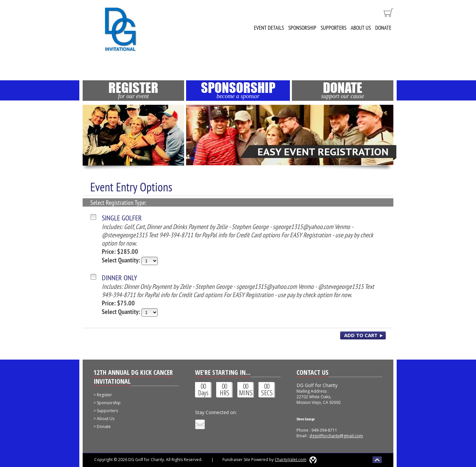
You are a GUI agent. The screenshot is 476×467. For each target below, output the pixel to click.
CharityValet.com (291, 460)
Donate (383, 28)
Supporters (334, 28)
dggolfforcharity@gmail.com (336, 436)
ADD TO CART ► (364, 335)
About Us (361, 28)
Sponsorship (302, 28)
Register (133, 90)
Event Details (269, 28)
